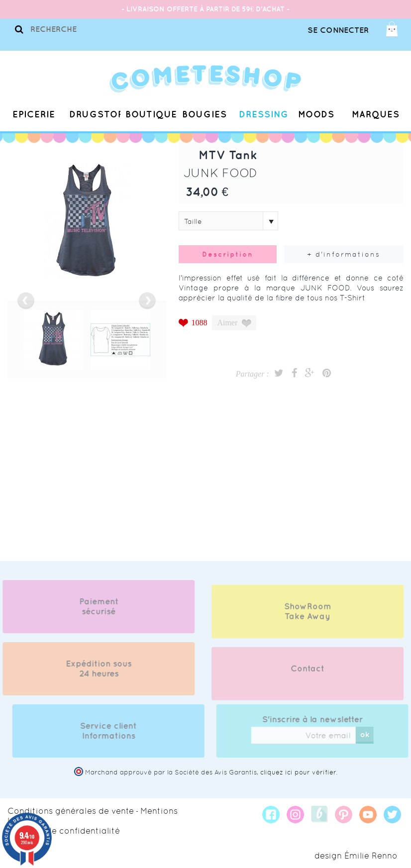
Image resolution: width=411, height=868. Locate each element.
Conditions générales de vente (71, 811)
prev (26, 301)
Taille (193, 221)
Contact (308, 675)
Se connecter (338, 30)
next (147, 301)
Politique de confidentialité (64, 831)
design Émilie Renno (356, 856)
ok (371, 734)
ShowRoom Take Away (308, 618)
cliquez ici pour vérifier (298, 772)
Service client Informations (115, 731)
